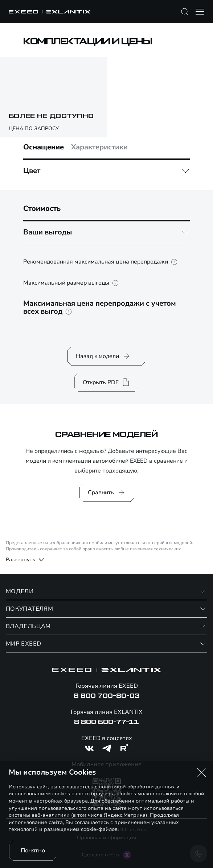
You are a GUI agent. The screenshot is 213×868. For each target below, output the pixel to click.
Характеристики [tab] (99, 147)
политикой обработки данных (137, 787)
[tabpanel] (106, 171)
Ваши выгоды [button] (48, 232)
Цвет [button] (32, 171)
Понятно (33, 851)
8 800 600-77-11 (106, 722)
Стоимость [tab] (42, 209)
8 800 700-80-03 (107, 696)
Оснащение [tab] (44, 147)
